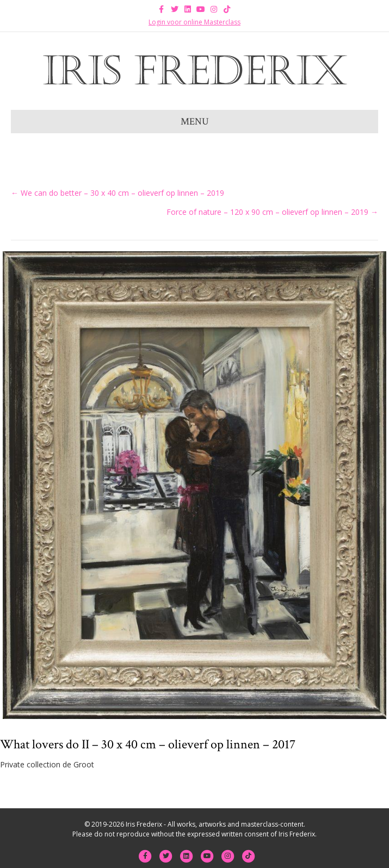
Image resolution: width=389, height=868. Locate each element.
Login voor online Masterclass (194, 22)
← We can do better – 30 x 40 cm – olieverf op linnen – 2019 (118, 193)
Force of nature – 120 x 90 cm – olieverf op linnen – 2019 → (272, 212)
